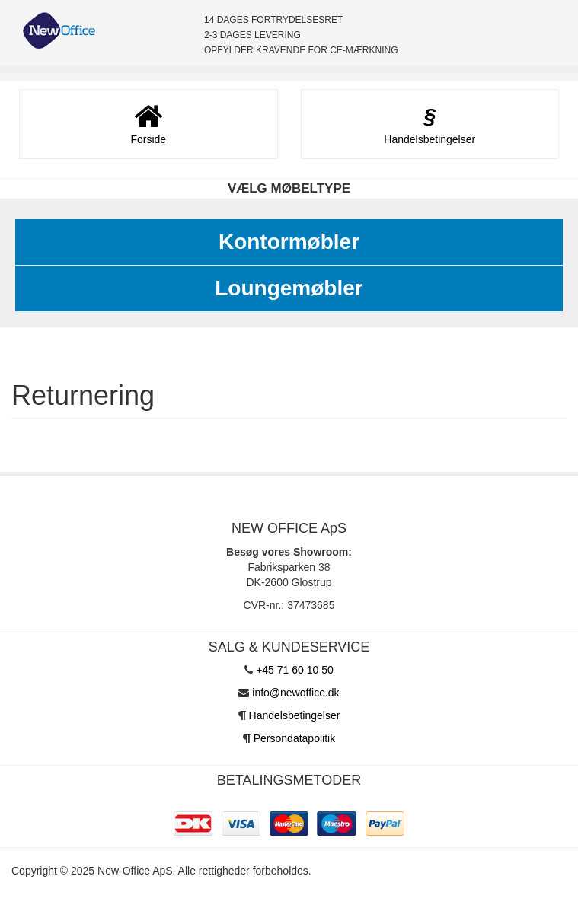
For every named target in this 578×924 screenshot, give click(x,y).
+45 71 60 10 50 (295, 670)
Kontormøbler (289, 242)
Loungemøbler (289, 288)
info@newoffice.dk (295, 693)
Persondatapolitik (294, 738)
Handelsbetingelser (295, 715)
